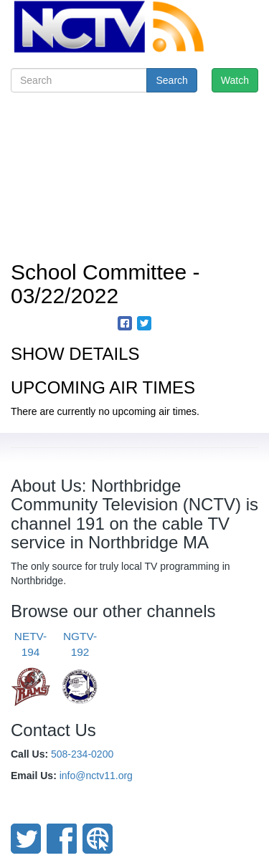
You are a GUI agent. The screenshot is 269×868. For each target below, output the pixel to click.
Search (171, 80)
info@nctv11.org (96, 776)
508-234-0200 (82, 754)
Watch (235, 80)
